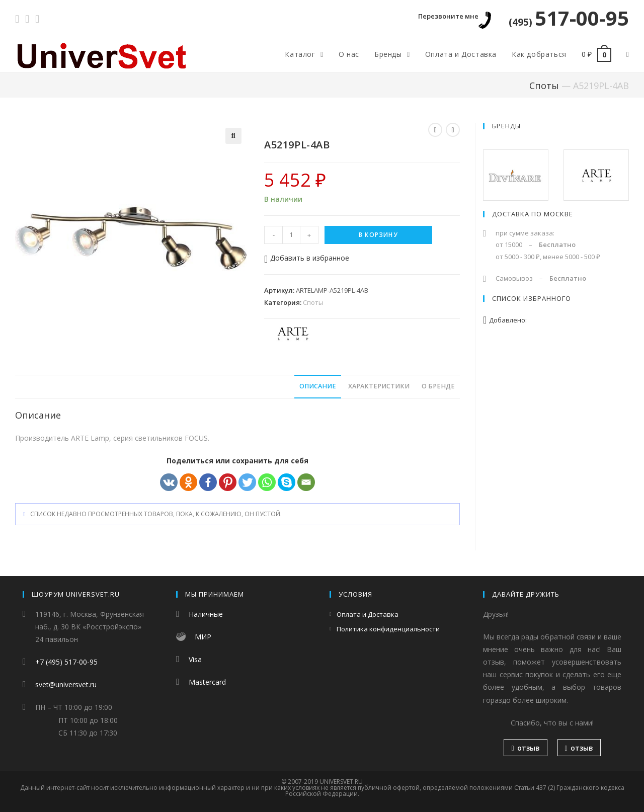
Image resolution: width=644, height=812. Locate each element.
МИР (203, 637)
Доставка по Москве (533, 214)
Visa (195, 659)
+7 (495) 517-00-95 (66, 662)
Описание (318, 386)
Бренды (506, 126)
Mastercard (207, 682)
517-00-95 (569, 18)
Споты (544, 86)
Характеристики (379, 386)
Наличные (206, 614)
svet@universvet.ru (66, 684)
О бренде (438, 386)
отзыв (525, 748)
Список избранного (532, 298)
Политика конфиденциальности (388, 629)
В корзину (378, 235)
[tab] (318, 387)
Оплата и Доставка (368, 614)
